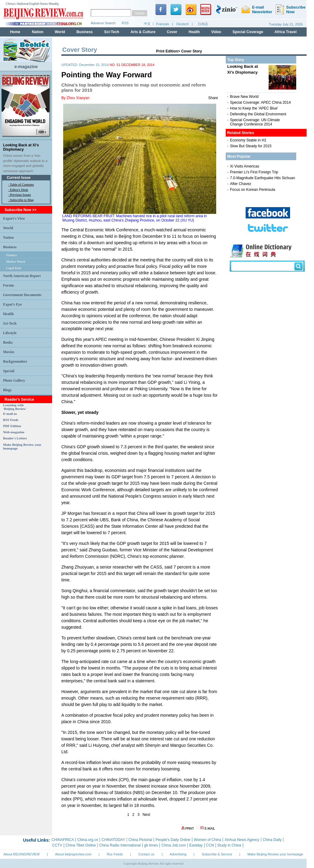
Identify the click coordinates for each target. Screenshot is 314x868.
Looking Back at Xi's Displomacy (21, 147)
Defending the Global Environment (258, 114)
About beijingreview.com (73, 854)
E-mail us (10, 414)
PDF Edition (12, 426)
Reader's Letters (15, 438)
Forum (8, 285)
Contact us (146, 854)
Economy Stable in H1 (248, 140)
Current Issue (19, 178)
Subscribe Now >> (21, 210)
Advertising (178, 854)
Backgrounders (15, 361)
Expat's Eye (12, 304)
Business (10, 247)
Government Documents (22, 295)
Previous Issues (21, 195)
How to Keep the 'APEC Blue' (254, 108)
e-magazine (26, 67)
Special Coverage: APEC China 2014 (260, 102)
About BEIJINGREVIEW (22, 854)
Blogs (7, 390)
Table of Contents (22, 184)
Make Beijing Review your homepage (275, 854)
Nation (8, 237)
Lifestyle (10, 333)
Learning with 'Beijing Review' (15, 407)
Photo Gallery (14, 380)
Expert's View (14, 218)
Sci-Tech (10, 323)
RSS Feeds (11, 420)
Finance (11, 255)
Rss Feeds (115, 854)
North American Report (22, 276)
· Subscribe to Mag (21, 200)
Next (146, 815)
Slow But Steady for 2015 (251, 146)
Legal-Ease (14, 268)
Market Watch (16, 261)
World (8, 228)
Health (8, 314)
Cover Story (192, 51)
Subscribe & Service (217, 854)
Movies (9, 352)
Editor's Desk (19, 190)
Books (8, 342)
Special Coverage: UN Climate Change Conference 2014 (255, 122)
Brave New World (244, 97)
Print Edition (167, 51)
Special (9, 371)
